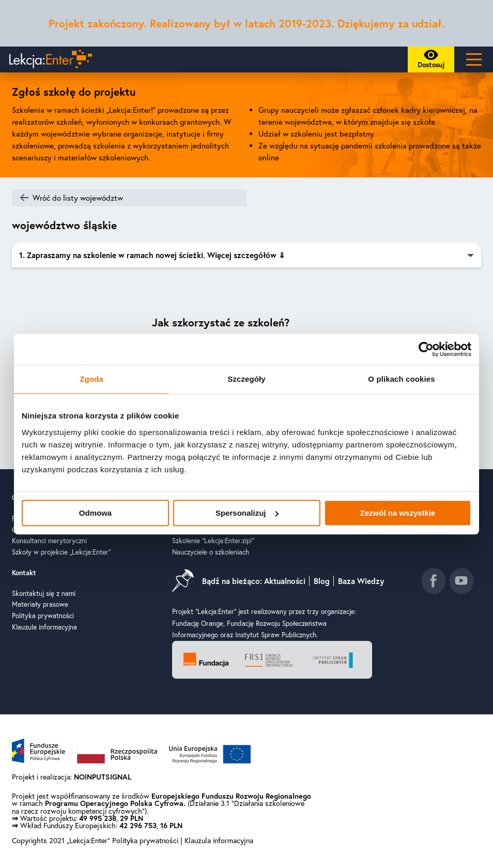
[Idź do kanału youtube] (461, 581)
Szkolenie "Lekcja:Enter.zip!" (213, 541)
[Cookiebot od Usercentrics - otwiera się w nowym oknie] (426, 349)
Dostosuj (434, 61)
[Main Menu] (474, 59)
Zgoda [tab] (91, 379)
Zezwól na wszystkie (398, 513)
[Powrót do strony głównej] (48, 59)
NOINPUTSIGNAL (103, 777)
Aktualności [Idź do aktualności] (285, 581)
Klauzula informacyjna (44, 627)
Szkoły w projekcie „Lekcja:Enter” (61, 552)
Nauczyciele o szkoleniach (211, 552)
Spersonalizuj (247, 513)
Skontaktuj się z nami (44, 593)
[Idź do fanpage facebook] (434, 581)
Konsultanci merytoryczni (49, 541)
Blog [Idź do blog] (322, 581)
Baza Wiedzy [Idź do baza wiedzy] (361, 581)
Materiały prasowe (40, 604)
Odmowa (95, 513)
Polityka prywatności (43, 616)
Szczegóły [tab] (246, 379)
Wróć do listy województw (78, 198)
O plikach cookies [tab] (401, 379)
